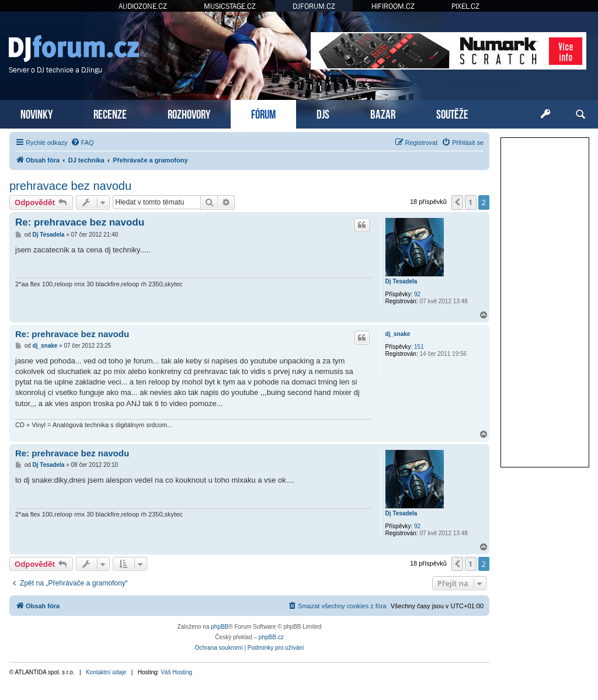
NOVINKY (36, 113)
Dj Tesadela (401, 281)
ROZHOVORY (189, 113)
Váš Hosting (176, 672)
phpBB (220, 627)
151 (419, 347)
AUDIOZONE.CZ (143, 6)
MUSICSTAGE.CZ (230, 6)
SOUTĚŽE (452, 113)
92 (417, 294)
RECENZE (110, 113)
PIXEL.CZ (465, 6)
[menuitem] (82, 143)
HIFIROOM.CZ (393, 6)
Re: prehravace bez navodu (80, 222)
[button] (457, 202)
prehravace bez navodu (70, 186)
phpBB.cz (271, 637)
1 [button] (470, 202)
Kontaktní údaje (106, 672)
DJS (323, 113)
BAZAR (383, 113)
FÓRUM (263, 113)
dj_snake (398, 334)
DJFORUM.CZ (314, 6)
